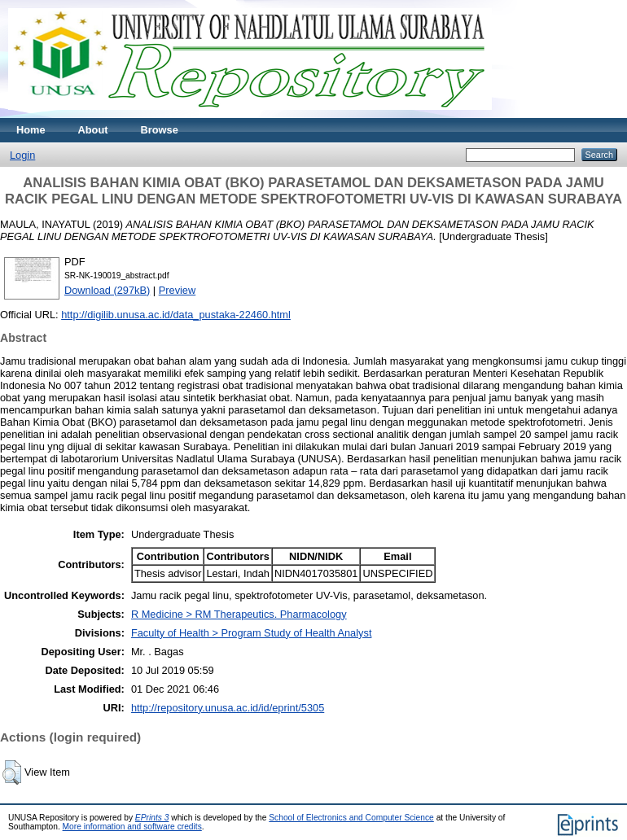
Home (31, 130)
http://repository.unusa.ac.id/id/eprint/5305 (228, 708)
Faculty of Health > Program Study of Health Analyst (252, 633)
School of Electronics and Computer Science (351, 818)
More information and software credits (132, 827)
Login (22, 155)
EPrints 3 (152, 818)
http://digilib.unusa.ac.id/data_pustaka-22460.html (176, 315)
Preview (178, 290)
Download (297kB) (107, 290)
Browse (160, 130)
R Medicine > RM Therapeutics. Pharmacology (239, 614)
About (93, 130)
